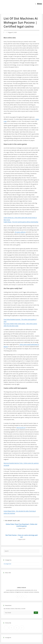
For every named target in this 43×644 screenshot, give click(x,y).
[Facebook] (18, 596)
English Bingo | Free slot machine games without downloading (21, 222)
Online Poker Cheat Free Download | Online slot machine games (21, 525)
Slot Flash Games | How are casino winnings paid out (21, 536)
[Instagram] (21, 596)
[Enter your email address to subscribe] (22, 613)
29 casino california (20, 232)
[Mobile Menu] (39, 4)
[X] (25, 596)
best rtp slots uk (21, 428)
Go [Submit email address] (36, 613)
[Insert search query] (22, 551)
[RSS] (22, 628)
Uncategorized (7, 564)
